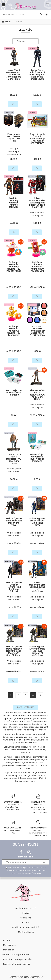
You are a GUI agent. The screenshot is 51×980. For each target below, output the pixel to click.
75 (14, 159)
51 (41, 415)
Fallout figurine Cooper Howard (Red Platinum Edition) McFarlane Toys (14, 587)
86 (37, 159)
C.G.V (26, 923)
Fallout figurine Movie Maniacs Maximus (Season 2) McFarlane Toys (37, 651)
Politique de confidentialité (26, 927)
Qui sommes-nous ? (26, 908)
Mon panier (9, 950)
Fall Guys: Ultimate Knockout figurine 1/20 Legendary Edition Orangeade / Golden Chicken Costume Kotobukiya (14, 331)
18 (37, 351)
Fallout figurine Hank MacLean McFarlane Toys (14, 522)
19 (18, 671)
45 (41, 607)
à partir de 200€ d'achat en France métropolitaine (13, 803)
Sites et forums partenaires (16, 955)
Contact (7, 940)
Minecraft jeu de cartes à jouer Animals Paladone (37, 458)
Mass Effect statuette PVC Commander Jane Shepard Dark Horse (14, 75)
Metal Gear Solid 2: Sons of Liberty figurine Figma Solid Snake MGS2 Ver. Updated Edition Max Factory (37, 75)
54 (37, 223)
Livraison (26, 913)
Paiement (26, 918)
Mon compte (9, 945)
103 (37, 95)
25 (17, 287)
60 (34, 415)
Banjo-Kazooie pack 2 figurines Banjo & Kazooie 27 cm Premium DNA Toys (37, 139)
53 (33, 607)
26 (18, 607)
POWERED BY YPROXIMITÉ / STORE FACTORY (26, 977)
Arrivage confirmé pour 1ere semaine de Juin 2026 (14, 151)
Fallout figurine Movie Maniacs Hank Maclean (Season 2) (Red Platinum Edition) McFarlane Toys (14, 651)
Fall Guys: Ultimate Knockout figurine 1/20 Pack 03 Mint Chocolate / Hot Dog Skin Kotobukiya (37, 267)
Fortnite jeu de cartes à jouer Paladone (14, 393)
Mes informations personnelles (18, 959)
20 (41, 543)
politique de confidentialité (15, 870)
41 (10, 287)
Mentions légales (26, 932)
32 (10, 543)
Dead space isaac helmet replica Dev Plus (14, 138)
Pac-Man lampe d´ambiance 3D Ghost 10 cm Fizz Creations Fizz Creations (37, 331)
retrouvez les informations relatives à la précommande (38, 828)
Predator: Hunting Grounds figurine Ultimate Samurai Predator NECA (14, 203)
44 (14, 223)
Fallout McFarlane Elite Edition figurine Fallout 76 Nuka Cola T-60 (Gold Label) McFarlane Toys (37, 203)
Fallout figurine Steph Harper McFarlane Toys (37, 522)
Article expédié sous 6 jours (37, 214)
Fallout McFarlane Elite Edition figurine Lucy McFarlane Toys (37, 587)
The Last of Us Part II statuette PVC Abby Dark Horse (37, 395)
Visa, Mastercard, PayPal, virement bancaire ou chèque (38, 804)
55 (14, 95)
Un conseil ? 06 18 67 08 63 (13, 827)
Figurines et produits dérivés (17, 964)
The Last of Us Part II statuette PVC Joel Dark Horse (14, 459)
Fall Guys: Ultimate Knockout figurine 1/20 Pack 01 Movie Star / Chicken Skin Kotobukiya (14, 267)
